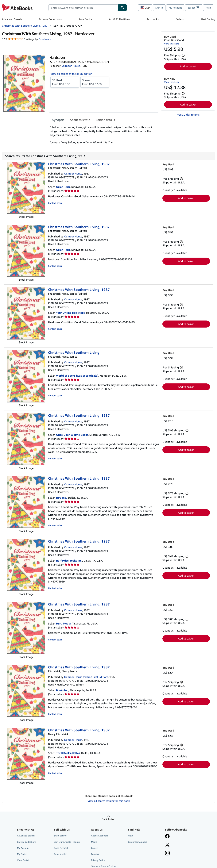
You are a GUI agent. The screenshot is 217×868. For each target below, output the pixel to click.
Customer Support (137, 842)
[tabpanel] (104, 135)
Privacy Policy (98, 860)
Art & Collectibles (119, 19)
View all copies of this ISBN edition (71, 74)
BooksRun (62, 690)
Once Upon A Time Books (72, 435)
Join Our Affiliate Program (67, 842)
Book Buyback (61, 848)
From (65, 82)
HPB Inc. (61, 498)
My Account (175, 8)
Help (208, 8)
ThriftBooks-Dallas (68, 753)
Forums (95, 854)
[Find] (122, 8)
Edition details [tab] (105, 120)
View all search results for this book (109, 801)
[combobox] (83, 8)
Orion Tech (63, 187)
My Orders (22, 854)
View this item (171, 44)
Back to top (108, 819)
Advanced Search (12, 19)
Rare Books (85, 19)
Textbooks (153, 19)
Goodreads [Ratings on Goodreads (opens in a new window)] (45, 39)
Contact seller (55, 203)
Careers (95, 848)
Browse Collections (50, 19)
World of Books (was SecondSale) (77, 376)
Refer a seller (60, 854)
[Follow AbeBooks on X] (167, 845)
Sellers (180, 19)
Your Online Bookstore (70, 313)
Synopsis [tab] (58, 120)
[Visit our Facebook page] (167, 837)
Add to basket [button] (188, 66)
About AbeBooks (100, 836)
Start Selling (208, 19)
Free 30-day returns (188, 115)
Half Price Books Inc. (69, 561)
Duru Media (63, 623)
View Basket (23, 860)
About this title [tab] (80, 120)
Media (94, 842)
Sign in (159, 8)
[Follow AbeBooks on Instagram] (167, 854)
